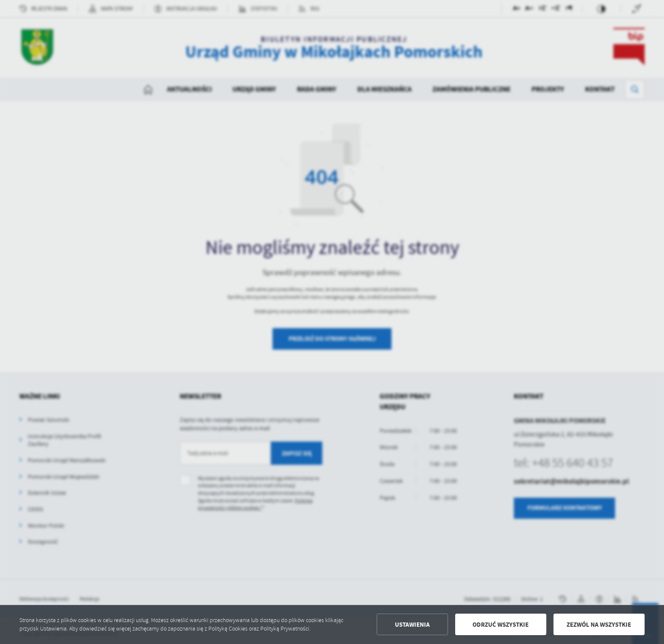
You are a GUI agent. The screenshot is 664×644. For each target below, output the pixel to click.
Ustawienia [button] (412, 625)
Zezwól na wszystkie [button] (599, 625)
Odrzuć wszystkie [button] (501, 625)
